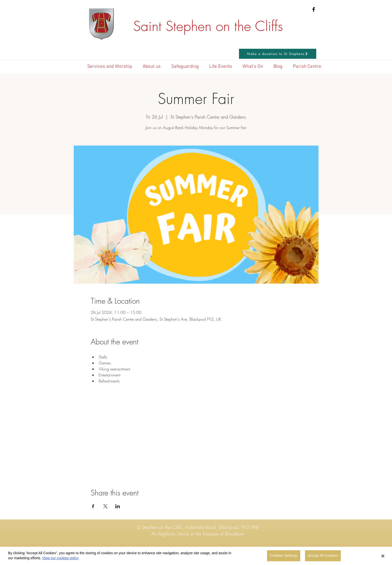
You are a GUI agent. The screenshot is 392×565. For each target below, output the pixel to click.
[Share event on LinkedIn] (118, 506)
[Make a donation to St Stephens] (278, 54)
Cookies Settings (283, 557)
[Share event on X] (105, 506)
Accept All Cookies (323, 557)
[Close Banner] (383, 558)
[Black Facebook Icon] (314, 9)
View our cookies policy (60, 560)
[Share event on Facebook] (93, 506)
